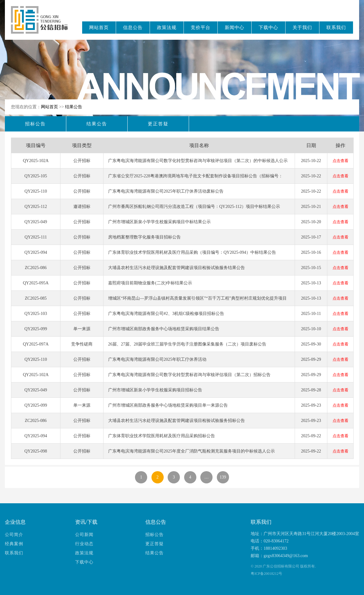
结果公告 (74, 107)
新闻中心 (235, 28)
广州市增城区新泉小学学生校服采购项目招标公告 (155, 390)
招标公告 (35, 124)
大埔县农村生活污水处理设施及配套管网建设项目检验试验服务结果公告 (177, 268)
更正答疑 (158, 124)
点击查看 (340, 161)
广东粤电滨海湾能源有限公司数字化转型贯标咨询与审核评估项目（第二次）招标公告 (189, 375)
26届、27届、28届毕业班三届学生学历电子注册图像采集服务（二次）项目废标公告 (187, 344)
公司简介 (14, 535)
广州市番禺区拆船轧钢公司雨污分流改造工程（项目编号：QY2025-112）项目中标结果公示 (194, 207)
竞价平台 (201, 28)
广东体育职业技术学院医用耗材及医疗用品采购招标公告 (162, 436)
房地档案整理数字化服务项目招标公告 (144, 237)
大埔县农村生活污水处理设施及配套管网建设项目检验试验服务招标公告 (177, 421)
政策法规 (167, 28)
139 (223, 477)
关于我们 (302, 28)
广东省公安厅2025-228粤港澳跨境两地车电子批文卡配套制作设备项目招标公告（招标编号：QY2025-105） (195, 179)
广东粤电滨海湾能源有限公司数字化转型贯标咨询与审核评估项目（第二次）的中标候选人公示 (198, 161)
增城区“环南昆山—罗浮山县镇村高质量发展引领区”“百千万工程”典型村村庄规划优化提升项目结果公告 (197, 301)
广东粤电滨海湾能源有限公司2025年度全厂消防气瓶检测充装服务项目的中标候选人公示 (191, 451)
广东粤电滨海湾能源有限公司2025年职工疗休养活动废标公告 (166, 191)
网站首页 (99, 28)
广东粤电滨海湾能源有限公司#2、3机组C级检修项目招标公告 (166, 314)
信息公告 (133, 28)
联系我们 (336, 28)
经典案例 (14, 544)
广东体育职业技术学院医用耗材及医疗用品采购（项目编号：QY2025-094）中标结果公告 (192, 252)
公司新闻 (84, 535)
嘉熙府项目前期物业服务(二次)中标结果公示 (150, 283)
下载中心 (268, 28)
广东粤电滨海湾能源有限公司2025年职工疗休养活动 (157, 359)
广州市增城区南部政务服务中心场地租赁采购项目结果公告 (164, 329)
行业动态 (84, 544)
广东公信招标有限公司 (42, 24)
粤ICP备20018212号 (266, 574)
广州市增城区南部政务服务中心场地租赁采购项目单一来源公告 (168, 405)
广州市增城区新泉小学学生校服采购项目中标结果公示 (159, 222)
